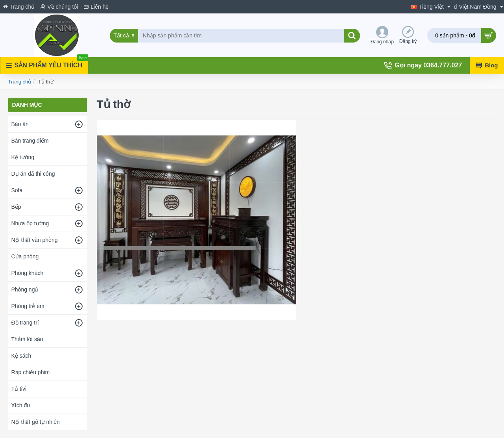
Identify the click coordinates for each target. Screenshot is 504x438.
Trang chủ (20, 82)
